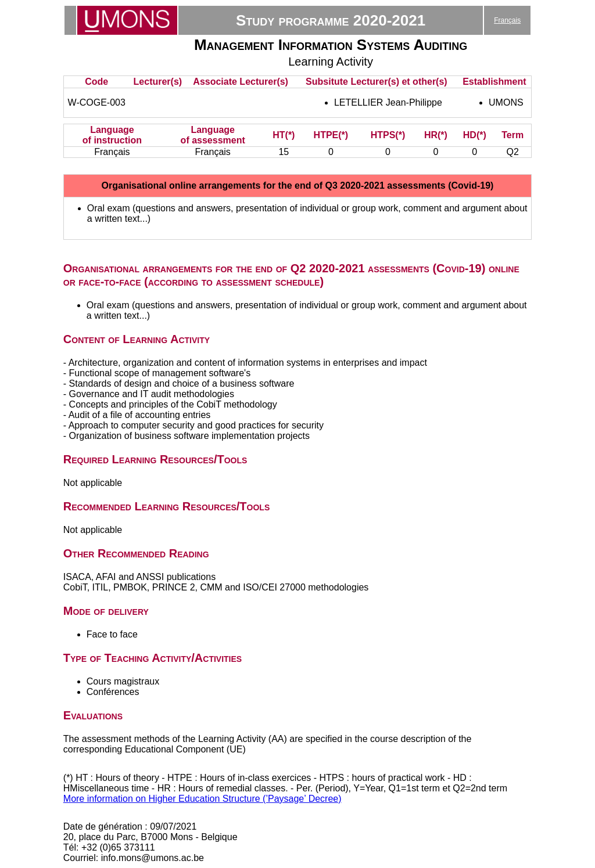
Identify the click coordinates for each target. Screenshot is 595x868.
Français (507, 20)
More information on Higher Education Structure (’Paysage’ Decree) (202, 799)
